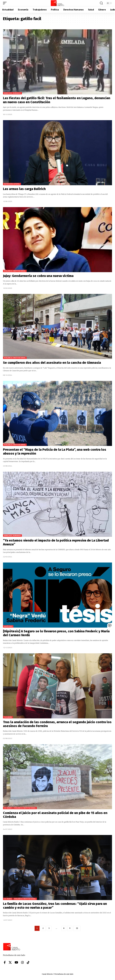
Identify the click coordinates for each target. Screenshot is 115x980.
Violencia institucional (15, 271)
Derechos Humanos (12, 93)
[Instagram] (22, 962)
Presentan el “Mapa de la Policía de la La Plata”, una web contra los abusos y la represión (55, 452)
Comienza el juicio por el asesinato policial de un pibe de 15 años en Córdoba (55, 815)
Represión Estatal (12, 184)
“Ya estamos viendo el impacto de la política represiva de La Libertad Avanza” (56, 542)
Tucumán (8, 717)
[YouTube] (16, 962)
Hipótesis (8, 626)
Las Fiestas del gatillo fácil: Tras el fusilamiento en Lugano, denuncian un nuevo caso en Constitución (57, 100)
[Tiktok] (28, 962)
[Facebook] (5, 962)
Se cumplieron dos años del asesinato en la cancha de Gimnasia (52, 363)
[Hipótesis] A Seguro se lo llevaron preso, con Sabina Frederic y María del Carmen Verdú (56, 633)
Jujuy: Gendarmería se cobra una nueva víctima (38, 276)
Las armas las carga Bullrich (24, 189)
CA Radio (8, 808)
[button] (6, 3)
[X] (10, 962)
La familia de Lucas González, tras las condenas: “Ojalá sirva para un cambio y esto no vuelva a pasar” (55, 906)
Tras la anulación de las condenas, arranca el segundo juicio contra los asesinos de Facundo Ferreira (57, 724)
